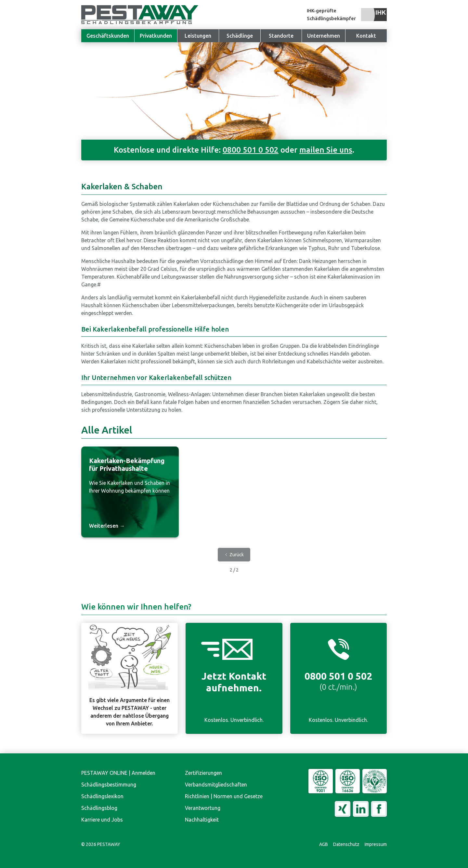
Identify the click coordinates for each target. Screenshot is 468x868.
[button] (324, 36)
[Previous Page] (234, 555)
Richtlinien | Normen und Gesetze (224, 796)
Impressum (376, 844)
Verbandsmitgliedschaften (216, 785)
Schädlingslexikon (102, 796)
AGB (324, 844)
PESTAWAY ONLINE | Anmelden (118, 773)
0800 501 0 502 (251, 150)
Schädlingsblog (99, 808)
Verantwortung (203, 808)
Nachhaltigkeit (202, 820)
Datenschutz (346, 844)
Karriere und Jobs (102, 820)
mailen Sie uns (326, 150)
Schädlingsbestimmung (109, 785)
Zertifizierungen (203, 773)
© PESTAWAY (101, 844)
